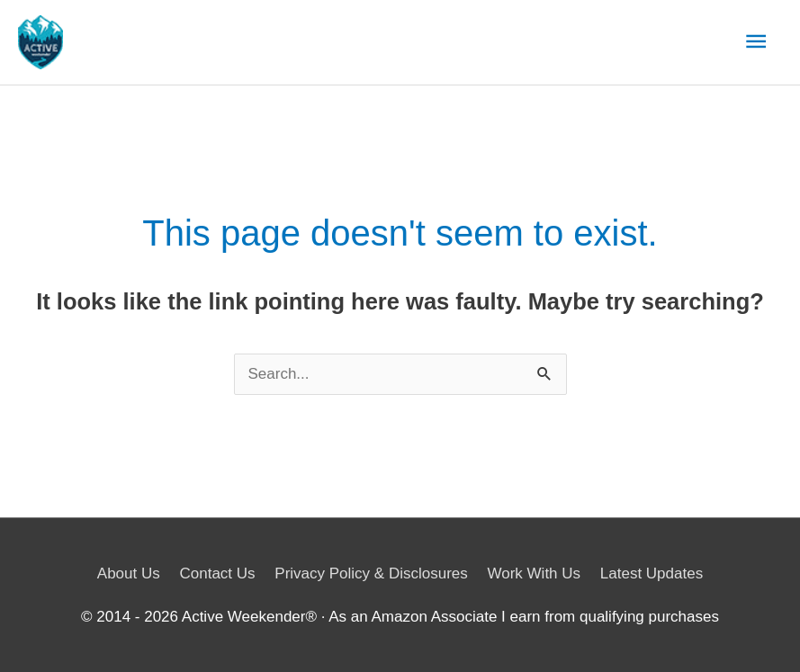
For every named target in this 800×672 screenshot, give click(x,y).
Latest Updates (652, 573)
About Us (129, 573)
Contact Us (217, 573)
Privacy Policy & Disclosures (371, 573)
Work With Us (535, 573)
